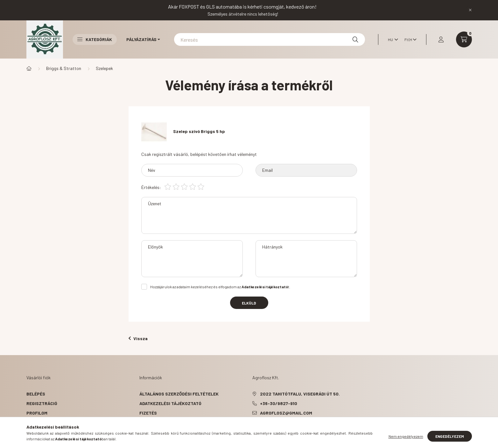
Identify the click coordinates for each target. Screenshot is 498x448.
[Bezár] (470, 10)
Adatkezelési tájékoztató (170, 403)
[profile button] (441, 39)
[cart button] (464, 39)
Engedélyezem (450, 436)
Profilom (37, 413)
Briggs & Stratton (64, 68)
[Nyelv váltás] (391, 39)
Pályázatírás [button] (141, 39)
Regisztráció (42, 403)
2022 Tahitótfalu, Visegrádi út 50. (300, 394)
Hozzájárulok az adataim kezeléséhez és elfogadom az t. (220, 287)
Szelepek (104, 68)
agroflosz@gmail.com (286, 413)
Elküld (249, 303)
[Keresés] (270, 39)
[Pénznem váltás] (409, 39)
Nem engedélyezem (406, 436)
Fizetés (148, 413)
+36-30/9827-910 (279, 403)
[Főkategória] (29, 68)
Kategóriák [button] (95, 39)
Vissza (138, 338)
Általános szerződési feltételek (179, 394)
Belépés (36, 394)
